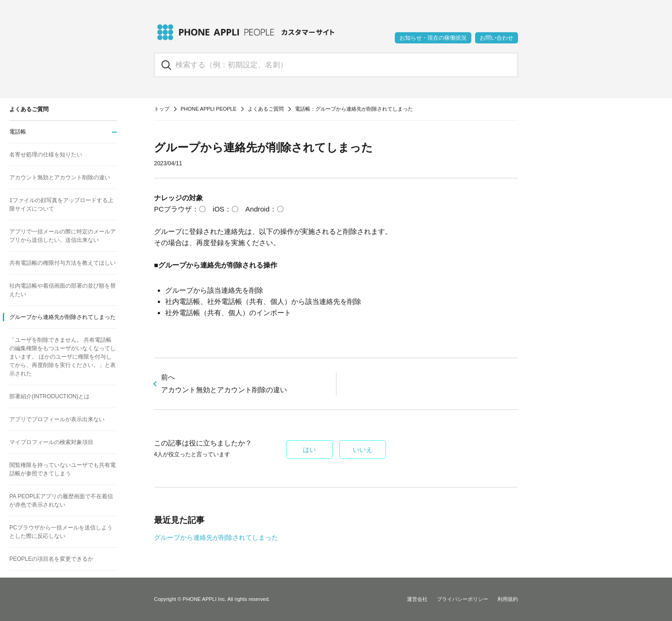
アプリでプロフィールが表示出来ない (57, 419)
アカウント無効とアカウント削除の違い (60, 177)
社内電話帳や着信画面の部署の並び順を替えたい (63, 290)
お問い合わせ (497, 38)
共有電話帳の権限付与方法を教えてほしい (63, 263)
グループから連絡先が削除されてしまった (216, 537)
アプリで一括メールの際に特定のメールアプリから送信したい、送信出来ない (63, 236)
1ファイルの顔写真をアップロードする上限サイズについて (61, 205)
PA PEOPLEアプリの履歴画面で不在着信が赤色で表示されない (61, 501)
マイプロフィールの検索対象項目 (51, 442)
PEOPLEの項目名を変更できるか (51, 559)
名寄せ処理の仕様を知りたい (46, 155)
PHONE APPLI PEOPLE (209, 109)
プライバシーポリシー (462, 599)
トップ (162, 109)
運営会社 (417, 599)
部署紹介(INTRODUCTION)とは (49, 396)
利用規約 (508, 599)
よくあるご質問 (266, 109)
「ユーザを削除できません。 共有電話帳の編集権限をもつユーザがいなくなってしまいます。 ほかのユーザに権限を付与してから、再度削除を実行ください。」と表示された (63, 357)
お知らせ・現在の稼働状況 (433, 38)
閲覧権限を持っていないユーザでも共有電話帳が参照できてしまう (63, 469)
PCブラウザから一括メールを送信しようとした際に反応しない (61, 532)
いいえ (363, 450)
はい (309, 450)
